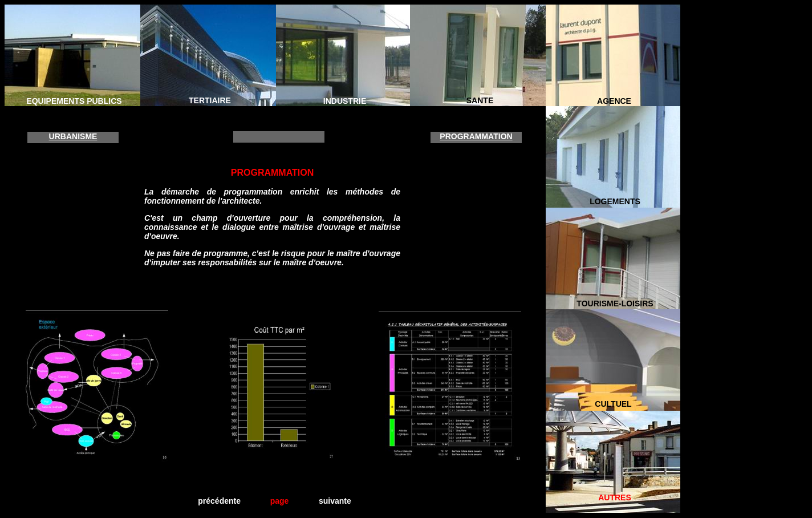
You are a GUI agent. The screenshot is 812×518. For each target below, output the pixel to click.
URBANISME (73, 136)
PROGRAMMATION (476, 136)
